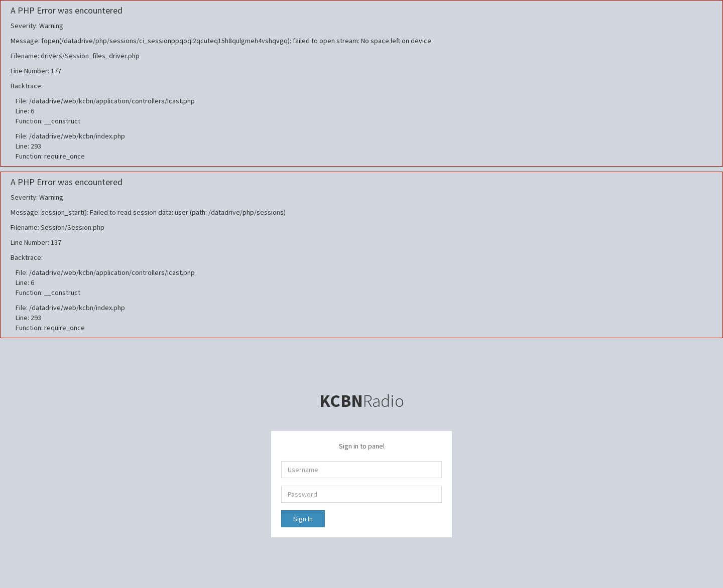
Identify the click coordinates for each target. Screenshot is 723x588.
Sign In (303, 519)
